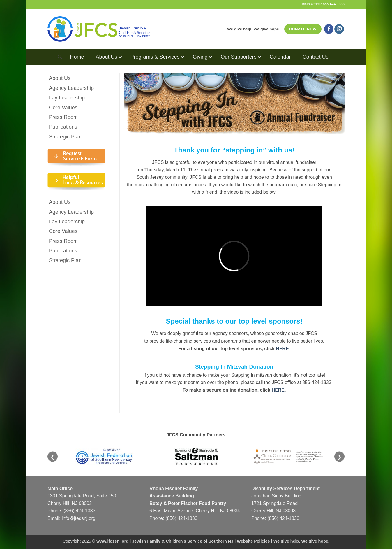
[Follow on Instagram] (339, 29)
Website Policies (253, 541)
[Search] (60, 57)
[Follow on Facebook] (329, 29)
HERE (278, 390)
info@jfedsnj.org (79, 518)
